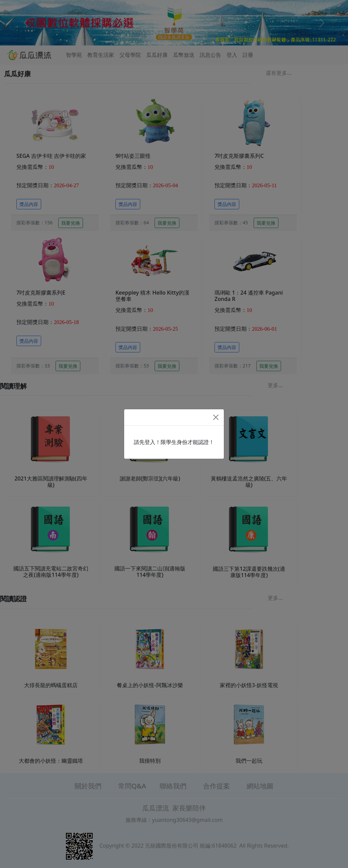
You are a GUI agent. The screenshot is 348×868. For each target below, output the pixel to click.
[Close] (216, 417)
